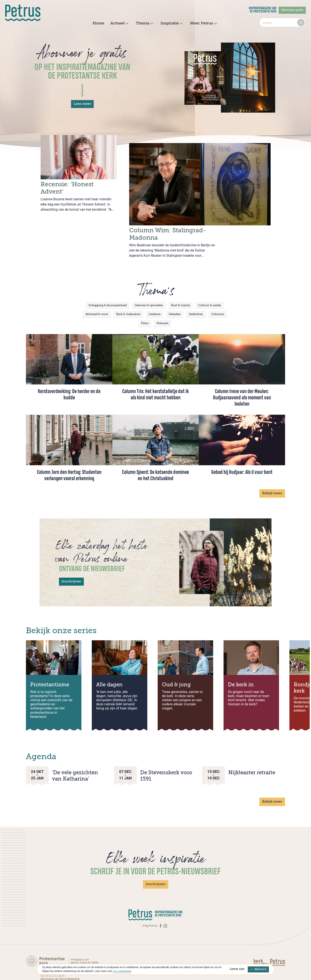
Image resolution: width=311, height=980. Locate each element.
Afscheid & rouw (97, 290)
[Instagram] (165, 901)
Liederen (155, 290)
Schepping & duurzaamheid (108, 281)
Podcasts (163, 299)
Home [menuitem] (98, 23)
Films (145, 299)
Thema (144, 24)
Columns (218, 290)
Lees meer (82, 104)
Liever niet (237, 969)
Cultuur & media (209, 281)
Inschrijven (71, 557)
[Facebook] (161, 901)
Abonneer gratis (292, 10)
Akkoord (258, 969)
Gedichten (196, 290)
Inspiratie (171, 24)
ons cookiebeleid (122, 971)
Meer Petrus (203, 24)
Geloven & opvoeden (149, 281)
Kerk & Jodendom (128, 290)
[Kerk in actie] (261, 938)
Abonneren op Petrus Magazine (61, 954)
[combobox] (282, 22)
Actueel (119, 24)
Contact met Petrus (53, 950)
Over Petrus (48, 959)
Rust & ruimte (181, 281)
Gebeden (175, 290)
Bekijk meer (272, 469)
